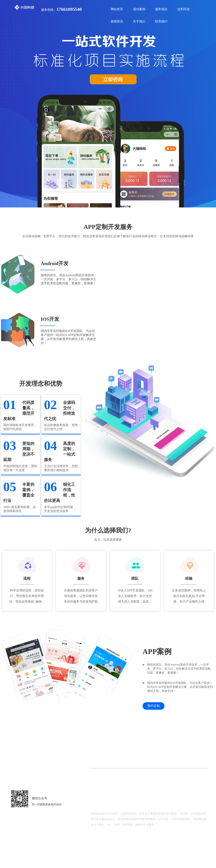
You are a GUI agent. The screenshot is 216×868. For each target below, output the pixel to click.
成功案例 (139, 9)
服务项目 (161, 9)
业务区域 (183, 9)
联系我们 (161, 21)
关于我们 (139, 21)
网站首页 (117, 9)
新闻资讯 (117, 21)
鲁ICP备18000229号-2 (160, 845)
